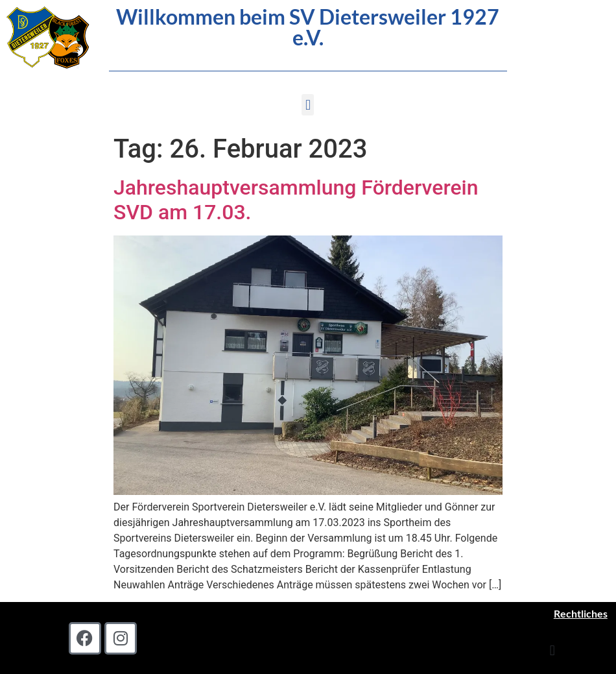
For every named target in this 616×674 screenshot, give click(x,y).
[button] (308, 105)
